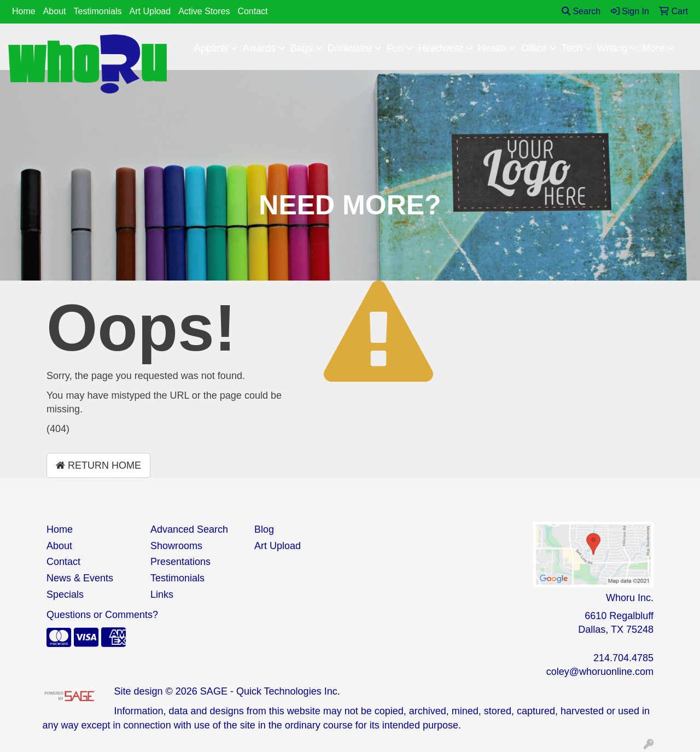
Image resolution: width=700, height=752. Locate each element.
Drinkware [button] (350, 48)
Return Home (98, 465)
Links (162, 594)
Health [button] (492, 48)
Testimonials (98, 11)
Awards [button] (259, 48)
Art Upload (150, 11)
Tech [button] (572, 48)
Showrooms (176, 546)
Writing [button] (612, 48)
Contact (252, 11)
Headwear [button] (441, 48)
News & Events (80, 578)
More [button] (653, 48)
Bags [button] (302, 48)
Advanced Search (189, 529)
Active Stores (204, 11)
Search (581, 11)
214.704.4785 (623, 658)
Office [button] (534, 48)
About (55, 11)
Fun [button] (395, 48)
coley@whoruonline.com (600, 672)
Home (24, 11)
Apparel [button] (211, 48)
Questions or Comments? (102, 615)
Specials (65, 594)
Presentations (180, 562)
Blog (264, 529)
